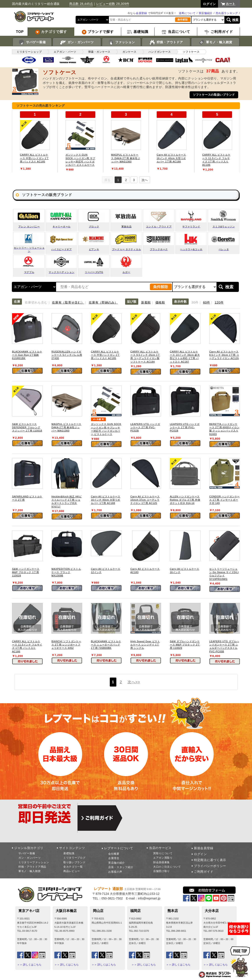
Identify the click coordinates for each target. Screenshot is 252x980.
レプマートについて (119, 848)
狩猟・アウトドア (166, 42)
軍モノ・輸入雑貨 (215, 42)
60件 (207, 302)
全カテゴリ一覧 (73, 867)
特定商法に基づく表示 (210, 860)
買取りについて (163, 853)
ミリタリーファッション (34, 862)
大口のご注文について (167, 867)
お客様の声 (115, 872)
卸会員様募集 (161, 862)
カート (231, 4)
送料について (187, 13)
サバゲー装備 (32, 42)
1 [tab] (118, 180)
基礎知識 (69, 853)
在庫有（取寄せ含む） (68, 302)
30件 (195, 302)
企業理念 (114, 858)
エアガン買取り (163, 858)
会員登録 (141, 13)
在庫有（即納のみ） (103, 302)
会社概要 (114, 854)
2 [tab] (126, 180)
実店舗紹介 (206, 13)
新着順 (146, 302)
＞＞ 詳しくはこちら (29, 965)
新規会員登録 (204, 848)
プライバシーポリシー (210, 866)
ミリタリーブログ (75, 858)
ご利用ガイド (204, 872)
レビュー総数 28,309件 (113, 4)
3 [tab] (134, 180)
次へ (145, 180)
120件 (219, 302)
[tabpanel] (35, 141)
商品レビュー (72, 871)
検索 (235, 20)
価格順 (160, 302)
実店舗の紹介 (117, 863)
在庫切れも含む (36, 302)
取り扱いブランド (75, 862)
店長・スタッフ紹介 (121, 867)
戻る (107, 180)
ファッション (122, 42)
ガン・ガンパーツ (77, 42)
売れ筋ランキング (227, 13)
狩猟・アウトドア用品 (32, 867)
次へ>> (134, 682)
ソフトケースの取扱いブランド (214, 95)
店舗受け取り (161, 871)
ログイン (200, 854)
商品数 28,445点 (81, 4)
